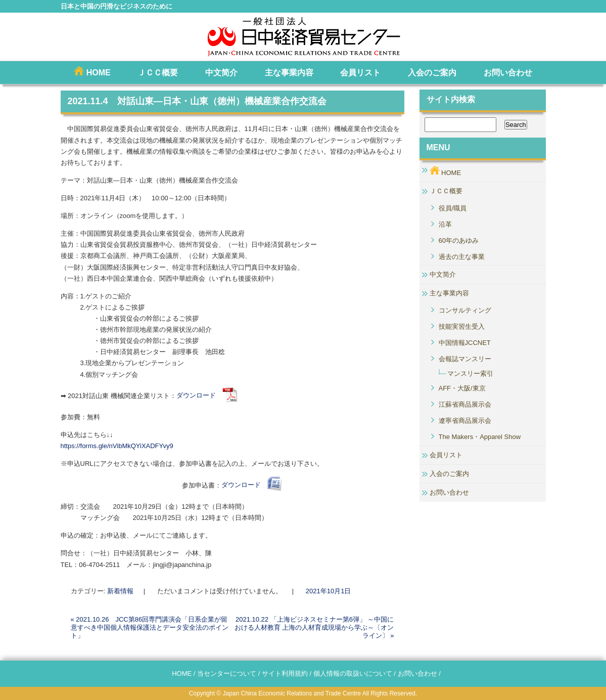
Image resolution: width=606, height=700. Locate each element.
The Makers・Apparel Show (480, 437)
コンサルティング (465, 310)
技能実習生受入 (462, 326)
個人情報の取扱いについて (353, 673)
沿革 (445, 224)
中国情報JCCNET (465, 343)
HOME (92, 72)
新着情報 (120, 591)
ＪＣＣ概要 (158, 73)
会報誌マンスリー (465, 359)
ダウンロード (207, 395)
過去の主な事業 (462, 257)
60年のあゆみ (459, 240)
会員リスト (360, 73)
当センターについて (227, 673)
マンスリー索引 (470, 374)
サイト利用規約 (285, 673)
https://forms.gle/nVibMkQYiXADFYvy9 (117, 446)
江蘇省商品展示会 (465, 404)
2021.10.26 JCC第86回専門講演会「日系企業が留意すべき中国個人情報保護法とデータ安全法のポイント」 (150, 627)
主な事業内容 (289, 73)
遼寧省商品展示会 (465, 421)
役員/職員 (453, 208)
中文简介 (221, 73)
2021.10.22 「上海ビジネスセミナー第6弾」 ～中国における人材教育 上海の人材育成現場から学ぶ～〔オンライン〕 (314, 627)
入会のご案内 (432, 73)
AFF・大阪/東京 (462, 388)
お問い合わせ (508, 73)
